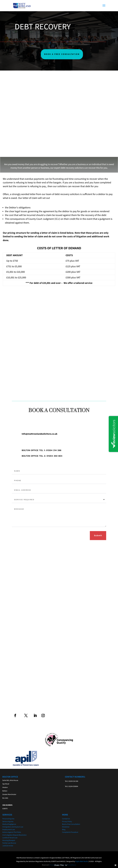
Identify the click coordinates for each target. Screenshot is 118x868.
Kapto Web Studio (82, 861)
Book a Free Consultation (71, 824)
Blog (64, 829)
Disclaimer (66, 827)
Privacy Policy (67, 821)
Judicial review (8, 846)
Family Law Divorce (9, 843)
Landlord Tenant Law (10, 838)
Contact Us (66, 819)
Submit (98, 535)
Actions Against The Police (12, 832)
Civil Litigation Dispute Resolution (15, 835)
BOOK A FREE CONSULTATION (62, 54)
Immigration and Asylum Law (13, 827)
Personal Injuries (8, 819)
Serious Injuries (8, 821)
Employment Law (9, 829)
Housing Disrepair (9, 840)
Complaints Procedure (70, 832)
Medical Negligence (9, 824)
